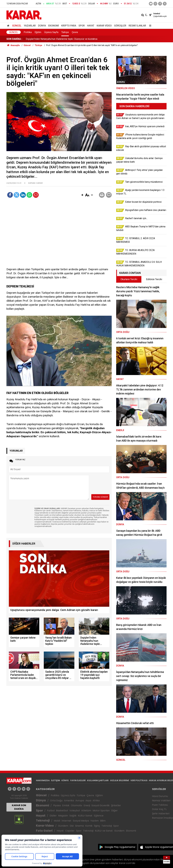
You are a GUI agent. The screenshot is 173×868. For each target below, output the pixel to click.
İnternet (66, 821)
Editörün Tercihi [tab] (154, 279)
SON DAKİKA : (14, 39)
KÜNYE (65, 780)
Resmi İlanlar (137, 26)
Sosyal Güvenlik (101, 805)
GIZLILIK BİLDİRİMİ (119, 780)
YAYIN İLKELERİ (78, 780)
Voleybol (75, 811)
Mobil (57, 821)
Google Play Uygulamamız (120, 847)
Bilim (103, 821)
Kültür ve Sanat (104, 831)
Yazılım (95, 821)
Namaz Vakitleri (161, 801)
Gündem (63, 826)
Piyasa (57, 805)
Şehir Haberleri (161, 814)
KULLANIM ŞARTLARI (98, 780)
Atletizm (86, 811)
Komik (89, 826)
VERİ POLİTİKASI (139, 780)
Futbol (51, 811)
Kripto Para (69, 26)
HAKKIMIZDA (43, 780)
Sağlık (73, 816)
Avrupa (80, 801)
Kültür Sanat (85, 816)
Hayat (91, 26)
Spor (82, 26)
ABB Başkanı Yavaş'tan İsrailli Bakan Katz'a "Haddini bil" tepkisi (58, 39)
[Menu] (149, 26)
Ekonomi (54, 26)
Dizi (72, 826)
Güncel (17, 26)
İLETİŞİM (56, 780)
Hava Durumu (160, 796)
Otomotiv (77, 805)
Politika (28, 32)
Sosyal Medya (81, 821)
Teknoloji (43, 821)
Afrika (96, 801)
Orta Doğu (56, 801)
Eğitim (38, 32)
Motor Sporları (101, 811)
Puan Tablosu (160, 805)
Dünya (42, 26)
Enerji (87, 805)
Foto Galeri (44, 831)
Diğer (114, 811)
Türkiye (65, 32)
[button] (82, 195)
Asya (88, 801)
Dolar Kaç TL (159, 809)
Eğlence (99, 816)
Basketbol (62, 811)
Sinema (79, 826)
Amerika (69, 801)
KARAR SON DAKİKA (19, 807)
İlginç (97, 826)
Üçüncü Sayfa (51, 32)
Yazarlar (30, 26)
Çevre (75, 32)
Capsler (70, 831)
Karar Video (104, 26)
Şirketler (116, 805)
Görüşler (120, 26)
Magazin (63, 816)
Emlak (66, 805)
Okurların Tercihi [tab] (129, 279)
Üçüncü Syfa (68, 795)
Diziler (53, 816)
